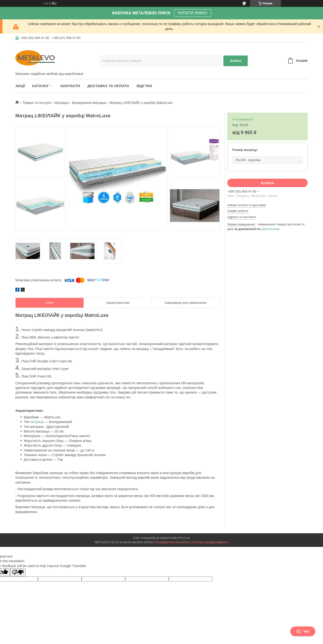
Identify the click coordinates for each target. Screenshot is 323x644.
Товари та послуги (37, 103)
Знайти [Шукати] (236, 61)
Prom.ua (184, 538)
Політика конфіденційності (210, 542)
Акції (20, 86)
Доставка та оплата (108, 86)
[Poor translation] (18, 572)
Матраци (62, 103)
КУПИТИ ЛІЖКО (193, 13)
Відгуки (144, 86)
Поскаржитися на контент (172, 542)
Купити (267, 183)
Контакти (70, 86)
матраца (37, 422)
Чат (303, 631)
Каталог (41, 86)
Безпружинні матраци (89, 103)
